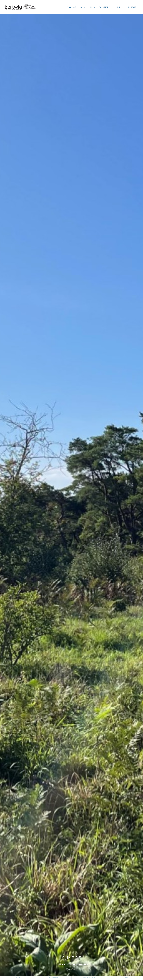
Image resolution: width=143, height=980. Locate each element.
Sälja (83, 7)
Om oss (120, 7)
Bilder (18, 978)
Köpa (92, 7)
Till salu (72, 7)
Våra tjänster (106, 7)
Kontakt (132, 7)
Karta (126, 978)
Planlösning (54, 978)
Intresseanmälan (89, 978)
